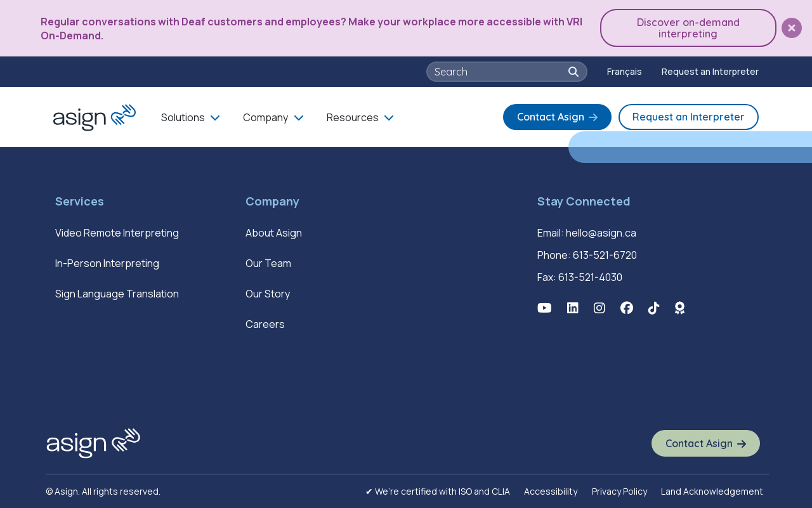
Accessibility (551, 491)
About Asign (274, 233)
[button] (792, 28)
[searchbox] (500, 72)
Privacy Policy (619, 491)
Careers (265, 324)
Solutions (183, 117)
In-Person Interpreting (107, 263)
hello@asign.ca (601, 233)
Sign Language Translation (117, 294)
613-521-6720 (605, 255)
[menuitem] (625, 72)
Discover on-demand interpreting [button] (688, 28)
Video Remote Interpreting (117, 233)
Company (265, 117)
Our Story (268, 294)
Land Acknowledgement (712, 491)
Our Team (268, 263)
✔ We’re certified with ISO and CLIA (438, 491)
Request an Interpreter (710, 71)
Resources (353, 117)
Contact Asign (551, 117)
